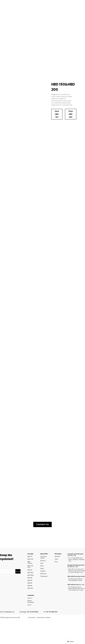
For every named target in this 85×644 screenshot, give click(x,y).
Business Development (31, 601)
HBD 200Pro (31, 575)
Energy (42, 568)
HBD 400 (30, 578)
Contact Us (42, 524)
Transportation (44, 576)
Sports (42, 563)
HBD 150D (30, 559)
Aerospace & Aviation (43, 557)
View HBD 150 (57, 114)
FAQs (56, 562)
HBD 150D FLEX (30, 567)
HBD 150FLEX (30, 563)
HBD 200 (30, 570)
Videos (56, 559)
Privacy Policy (32, 618)
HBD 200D (30, 573)
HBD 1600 (30, 588)
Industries (25, 5)
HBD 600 (30, 583)
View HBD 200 (71, 114)
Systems (11, 5)
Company (40, 5)
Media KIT (57, 557)
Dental (42, 566)
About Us (30, 598)
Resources (67, 5)
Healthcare (43, 571)
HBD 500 (30, 580)
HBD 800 (30, 586)
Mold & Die (43, 574)
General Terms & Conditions (44, 618)
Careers (29, 605)
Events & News (53, 5)
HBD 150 (30, 557)
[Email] (8, 571)
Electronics (43, 561)
